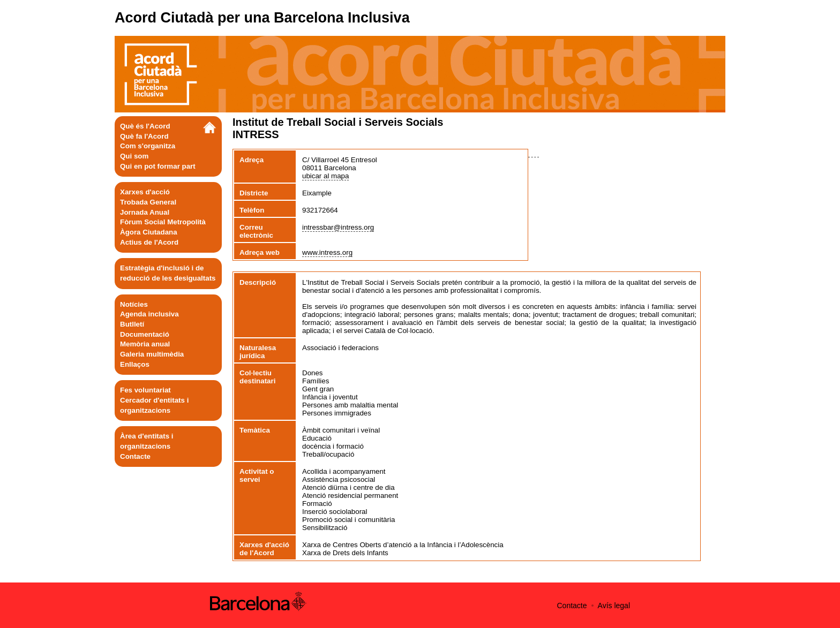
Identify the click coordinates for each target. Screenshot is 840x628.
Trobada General (148, 202)
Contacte (135, 456)
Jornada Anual (145, 212)
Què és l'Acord (145, 126)
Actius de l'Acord (149, 242)
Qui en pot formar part (158, 166)
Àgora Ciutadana (149, 232)
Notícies (134, 304)
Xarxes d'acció (145, 192)
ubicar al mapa (325, 176)
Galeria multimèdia (152, 354)
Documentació (145, 334)
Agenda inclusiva (149, 314)
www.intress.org (327, 252)
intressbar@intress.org (338, 227)
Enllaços (135, 364)
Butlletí (132, 324)
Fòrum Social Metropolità (163, 222)
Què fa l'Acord (144, 136)
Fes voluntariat (145, 390)
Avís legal (614, 606)
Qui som (134, 156)
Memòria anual (145, 344)
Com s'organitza (148, 146)
